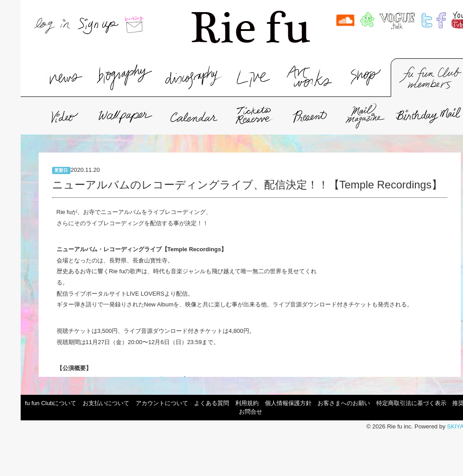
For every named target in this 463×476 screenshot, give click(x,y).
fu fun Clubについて (51, 403)
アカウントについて (162, 403)
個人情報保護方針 (288, 403)
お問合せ (251, 412)
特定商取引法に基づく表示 (411, 403)
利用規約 (247, 403)
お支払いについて (106, 403)
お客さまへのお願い (344, 403)
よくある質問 (212, 403)
